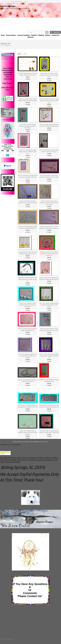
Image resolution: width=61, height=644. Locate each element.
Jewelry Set (8, 45)
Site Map (26, 1)
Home (2, 45)
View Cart (57, 32)
